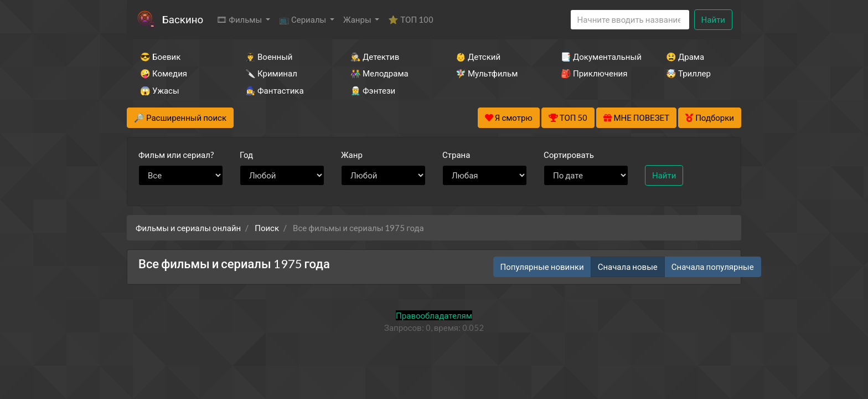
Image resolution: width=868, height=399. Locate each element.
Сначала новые (628, 267)
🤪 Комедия (164, 73)
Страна (456, 155)
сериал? (176, 155)
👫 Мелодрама (379, 73)
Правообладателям (434, 315)
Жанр (352, 155)
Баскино (183, 19)
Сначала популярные (713, 267)
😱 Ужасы (160, 90)
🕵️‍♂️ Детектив (375, 57)
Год (246, 155)
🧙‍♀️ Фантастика (275, 90)
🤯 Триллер (688, 73)
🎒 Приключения (594, 73)
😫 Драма (685, 57)
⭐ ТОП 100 (411, 19)
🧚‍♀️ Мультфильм (487, 73)
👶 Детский (478, 57)
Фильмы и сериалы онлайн (188, 228)
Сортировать (569, 155)
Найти (713, 19)
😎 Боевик (160, 57)
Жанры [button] (358, 19)
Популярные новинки (542, 267)
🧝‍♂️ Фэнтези (373, 90)
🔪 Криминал (271, 73)
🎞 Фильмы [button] (240, 19)
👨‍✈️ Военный (269, 57)
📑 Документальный (598, 57)
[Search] (630, 20)
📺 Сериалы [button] (303, 19)
